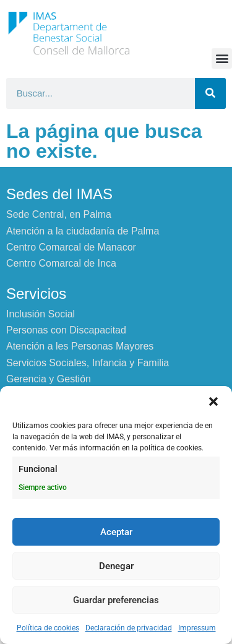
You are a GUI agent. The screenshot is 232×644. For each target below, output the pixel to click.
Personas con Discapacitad (66, 330)
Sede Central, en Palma (59, 214)
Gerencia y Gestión (49, 379)
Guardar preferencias (116, 600)
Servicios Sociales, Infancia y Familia (88, 363)
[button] (213, 401)
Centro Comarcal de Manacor (71, 247)
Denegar (116, 566)
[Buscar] (210, 93)
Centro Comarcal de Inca (61, 263)
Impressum (197, 628)
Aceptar (116, 532)
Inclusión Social (41, 314)
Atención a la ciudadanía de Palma (83, 231)
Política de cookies (48, 628)
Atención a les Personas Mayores (80, 346)
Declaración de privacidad (129, 628)
